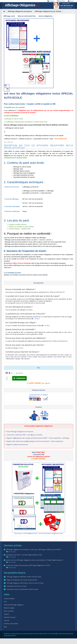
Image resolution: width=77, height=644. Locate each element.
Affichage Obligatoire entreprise (20, 11)
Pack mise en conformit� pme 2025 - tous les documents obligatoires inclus (39, 533)
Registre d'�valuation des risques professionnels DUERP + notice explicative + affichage (38, 438)
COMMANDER (19, 378)
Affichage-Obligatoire (22, 5)
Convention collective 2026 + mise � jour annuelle (24, 435)
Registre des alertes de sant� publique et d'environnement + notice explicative (35, 441)
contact (21, 348)
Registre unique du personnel (17, 445)
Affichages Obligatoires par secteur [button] (49, 11)
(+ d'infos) (36, 319)
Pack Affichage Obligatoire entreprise (20, 432)
